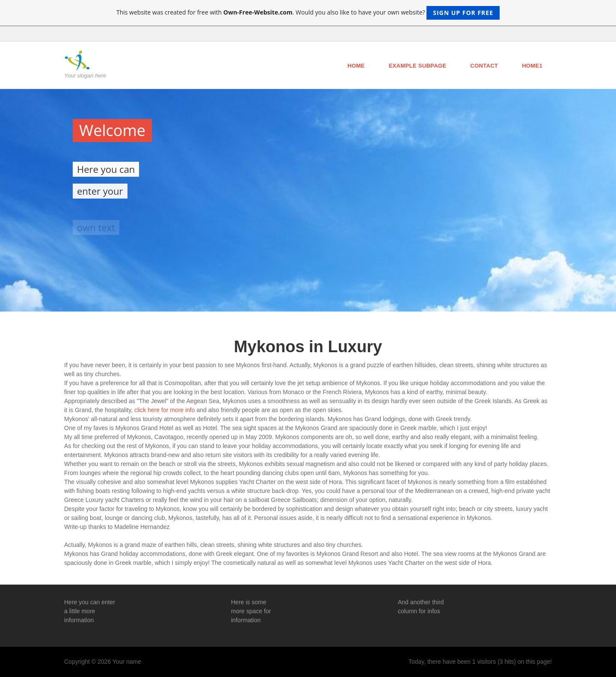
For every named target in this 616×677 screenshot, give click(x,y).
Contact (484, 66)
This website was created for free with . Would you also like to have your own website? (308, 13)
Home (356, 66)
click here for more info (165, 410)
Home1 (532, 66)
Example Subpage (418, 66)
